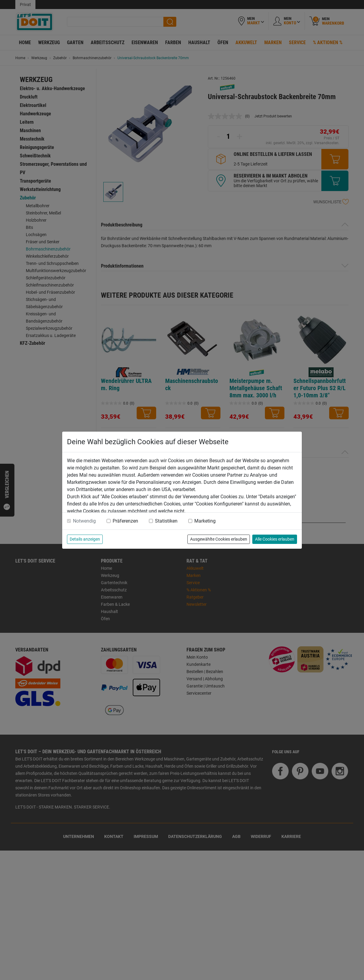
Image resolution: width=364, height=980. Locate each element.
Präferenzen (125, 521)
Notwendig (84, 521)
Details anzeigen (85, 539)
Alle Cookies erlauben (275, 539)
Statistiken (166, 521)
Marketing (205, 521)
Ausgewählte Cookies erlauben (219, 539)
